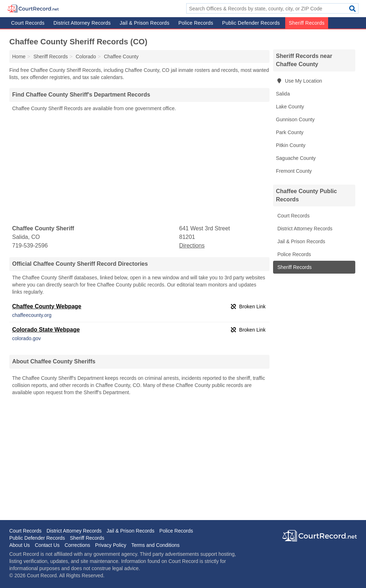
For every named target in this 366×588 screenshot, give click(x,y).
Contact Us (47, 545)
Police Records (196, 23)
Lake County (290, 107)
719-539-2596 (30, 246)
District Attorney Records (82, 23)
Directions (192, 246)
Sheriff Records (307, 23)
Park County (290, 132)
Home (19, 57)
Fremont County (294, 171)
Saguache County (296, 158)
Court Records (28, 23)
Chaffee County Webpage (47, 306)
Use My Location (299, 81)
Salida (283, 94)
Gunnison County (295, 119)
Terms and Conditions (155, 545)
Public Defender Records (251, 23)
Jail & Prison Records (145, 23)
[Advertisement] (139, 168)
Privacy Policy (111, 545)
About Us (20, 545)
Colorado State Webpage (46, 330)
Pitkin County (291, 145)
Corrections (78, 545)
